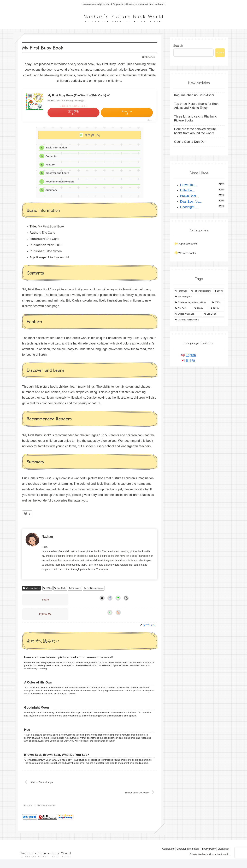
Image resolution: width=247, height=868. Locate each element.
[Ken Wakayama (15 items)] (199, 297)
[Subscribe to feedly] (110, 614)
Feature (50, 165)
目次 (87, 135)
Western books (31, 590)
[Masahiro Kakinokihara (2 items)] (199, 320)
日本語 (190, 361)
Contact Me (163, 857)
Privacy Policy (206, 857)
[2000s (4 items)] (201, 308)
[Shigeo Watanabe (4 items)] (188, 314)
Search (178, 46)
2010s (48, 590)
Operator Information (183, 857)
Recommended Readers (61, 183)
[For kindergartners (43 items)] (201, 291)
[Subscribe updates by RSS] (118, 614)
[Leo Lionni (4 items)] (214, 314)
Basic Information (57, 148)
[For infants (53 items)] (181, 291)
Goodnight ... (189, 207)
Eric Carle (60, 590)
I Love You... (189, 185)
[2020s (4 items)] (217, 308)
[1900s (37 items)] (219, 291)
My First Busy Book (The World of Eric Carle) (79, 95)
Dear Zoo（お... (191, 202)
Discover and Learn (58, 174)
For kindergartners (94, 590)
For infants (75, 590)
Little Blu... (187, 190)
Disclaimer (222, 857)
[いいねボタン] (26, 516)
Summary (52, 191)
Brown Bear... (189, 196)
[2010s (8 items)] (217, 303)
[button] (126, 600)
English (191, 355)
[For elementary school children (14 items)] (192, 303)
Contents (51, 157)
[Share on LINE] (118, 600)
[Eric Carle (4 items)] (183, 308)
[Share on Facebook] (110, 600)
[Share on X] (102, 600)
